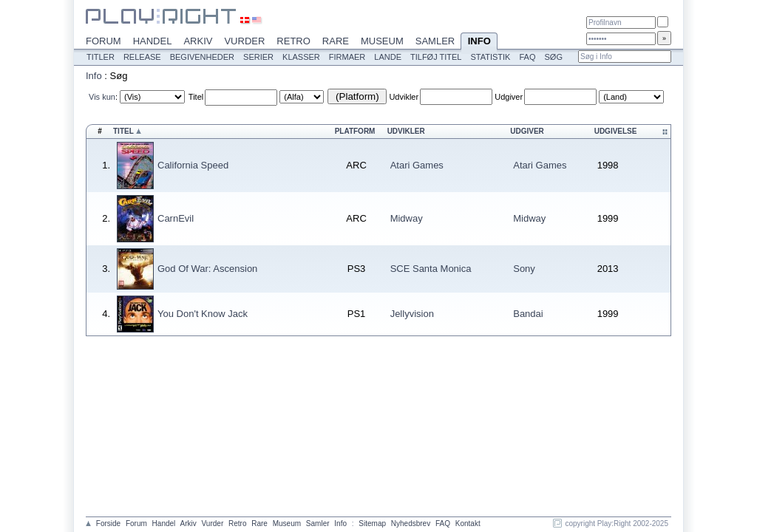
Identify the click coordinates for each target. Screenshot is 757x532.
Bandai (528, 314)
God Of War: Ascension (207, 269)
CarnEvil (176, 218)
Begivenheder (202, 57)
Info (479, 42)
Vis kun (102, 97)
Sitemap (372, 524)
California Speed (193, 165)
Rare (336, 41)
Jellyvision (412, 314)
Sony (524, 269)
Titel (196, 97)
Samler (435, 41)
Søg (553, 57)
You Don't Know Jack (203, 314)
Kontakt (468, 524)
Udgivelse (616, 131)
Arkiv (198, 41)
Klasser (301, 57)
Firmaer (347, 57)
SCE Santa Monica (431, 269)
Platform (355, 131)
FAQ (527, 57)
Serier (258, 57)
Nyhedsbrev (411, 524)
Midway (407, 218)
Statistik (490, 57)
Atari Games (417, 165)
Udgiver (509, 97)
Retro (293, 41)
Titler (101, 57)
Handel (153, 41)
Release (142, 57)
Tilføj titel (436, 57)
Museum (382, 41)
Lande (388, 57)
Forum (103, 41)
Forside (108, 524)
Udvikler (404, 97)
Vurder (244, 41)
